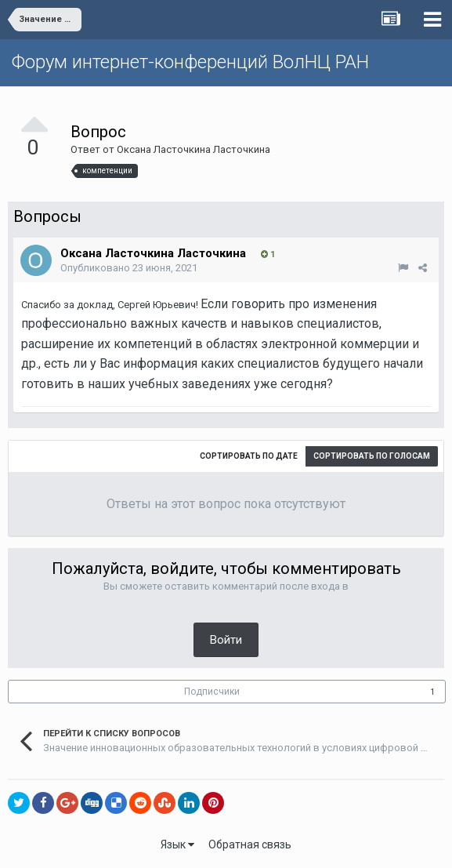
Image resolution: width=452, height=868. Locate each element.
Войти (226, 640)
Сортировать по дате (249, 456)
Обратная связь (250, 844)
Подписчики (212, 692)
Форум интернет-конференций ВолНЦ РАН (190, 62)
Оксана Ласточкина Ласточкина (193, 149)
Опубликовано (129, 268)
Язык (177, 844)
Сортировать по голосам (372, 456)
